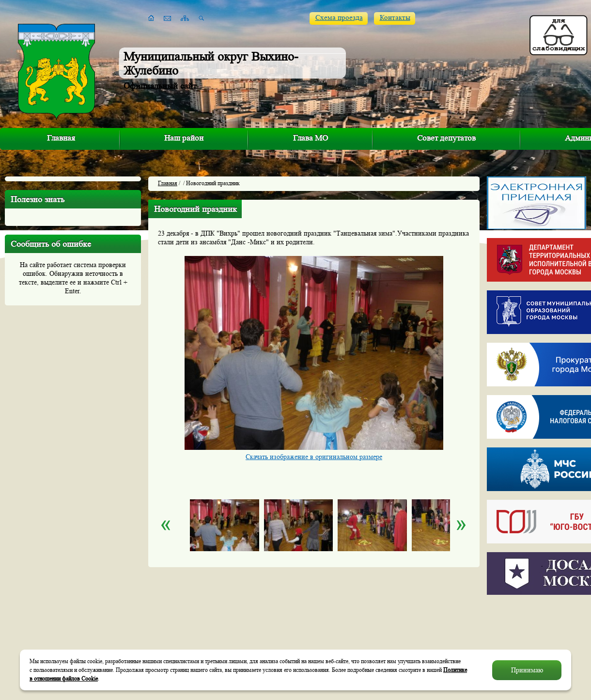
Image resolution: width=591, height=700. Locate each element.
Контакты (395, 18)
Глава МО (311, 138)
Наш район (184, 138)
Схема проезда (339, 18)
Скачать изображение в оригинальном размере (314, 457)
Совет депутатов (446, 138)
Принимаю (527, 670)
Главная (61, 138)
